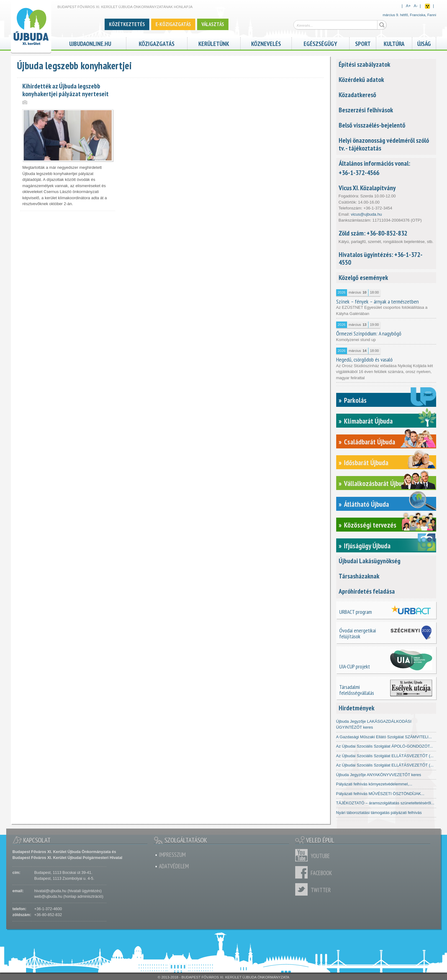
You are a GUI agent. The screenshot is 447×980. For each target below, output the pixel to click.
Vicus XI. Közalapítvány (367, 188)
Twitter (303, 889)
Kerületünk (214, 43)
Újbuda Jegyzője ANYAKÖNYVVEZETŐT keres (379, 775)
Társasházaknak (359, 576)
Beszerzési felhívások (366, 110)
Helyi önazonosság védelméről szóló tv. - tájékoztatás (384, 144)
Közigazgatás (157, 43)
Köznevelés (266, 43)
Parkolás (355, 400)
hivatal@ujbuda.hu (50, 891)
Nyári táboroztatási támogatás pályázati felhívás (379, 813)
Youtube (303, 855)
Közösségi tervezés (370, 525)
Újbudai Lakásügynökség (370, 561)
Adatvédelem (174, 866)
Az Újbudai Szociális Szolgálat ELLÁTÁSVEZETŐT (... (385, 756)
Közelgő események (363, 277)
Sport (363, 43)
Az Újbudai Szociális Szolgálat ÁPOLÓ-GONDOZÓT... (385, 746)
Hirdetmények (357, 708)
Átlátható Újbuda (366, 504)
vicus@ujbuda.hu (366, 214)
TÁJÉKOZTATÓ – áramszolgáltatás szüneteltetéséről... (385, 803)
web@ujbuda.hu (48, 897)
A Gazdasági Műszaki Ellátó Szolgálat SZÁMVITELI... (384, 737)
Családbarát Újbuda (370, 442)
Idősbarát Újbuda (366, 463)
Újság (424, 43)
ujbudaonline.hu (90, 43)
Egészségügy (320, 43)
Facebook (303, 872)
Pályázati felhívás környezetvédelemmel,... (374, 784)
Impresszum (172, 855)
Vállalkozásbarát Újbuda (376, 483)
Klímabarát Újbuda (368, 421)
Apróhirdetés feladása (367, 591)
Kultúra (394, 43)
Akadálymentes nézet (427, 6)
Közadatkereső (357, 95)
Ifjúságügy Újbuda (367, 546)
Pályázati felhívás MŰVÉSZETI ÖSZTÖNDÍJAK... (380, 794)
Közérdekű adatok (361, 79)
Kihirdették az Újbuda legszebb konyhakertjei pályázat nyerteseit (65, 90)
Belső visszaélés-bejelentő (372, 125)
